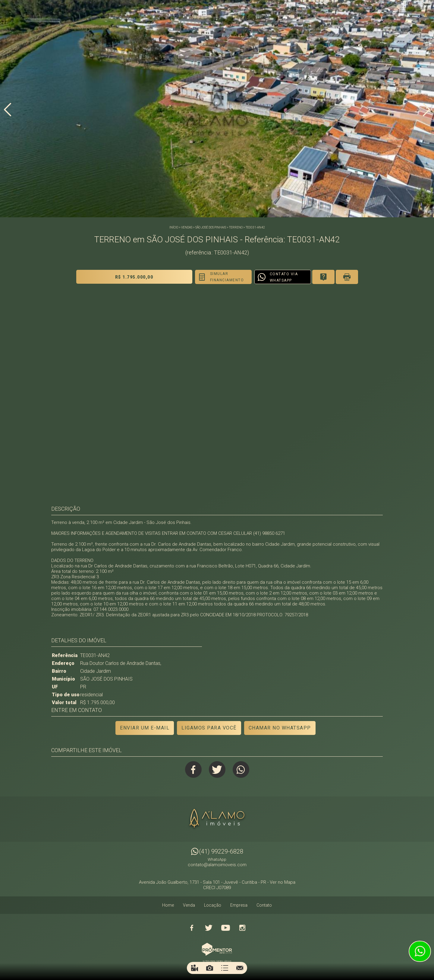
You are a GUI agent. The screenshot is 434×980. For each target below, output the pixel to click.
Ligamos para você (209, 728)
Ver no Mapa (283, 882)
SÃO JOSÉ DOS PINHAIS (211, 227)
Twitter (217, 769)
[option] (217, 109)
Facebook (193, 769)
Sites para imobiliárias (217, 961)
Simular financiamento (227, 277)
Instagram (242, 928)
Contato (264, 905)
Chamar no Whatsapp (280, 728)
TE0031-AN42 (255, 227)
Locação (213, 905)
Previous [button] (8, 110)
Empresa (239, 905)
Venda (189, 905)
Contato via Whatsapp (284, 277)
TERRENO (236, 227)
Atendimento (420, 951)
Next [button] (426, 110)
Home (168, 905)
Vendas (187, 227)
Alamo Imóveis (217, 819)
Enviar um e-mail (145, 728)
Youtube (225, 928)
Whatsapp (241, 769)
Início (174, 227)
